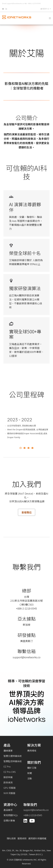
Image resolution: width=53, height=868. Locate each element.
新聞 (30, 773)
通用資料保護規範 (37, 838)
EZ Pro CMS (10, 772)
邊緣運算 (8, 751)
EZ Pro (7, 766)
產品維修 (8, 810)
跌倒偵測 (8, 782)
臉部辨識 (8, 777)
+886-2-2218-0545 (34, 3)
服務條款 (22, 838)
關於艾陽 (32, 768)
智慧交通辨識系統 (13, 756)
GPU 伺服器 (10, 788)
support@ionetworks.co (15, 3)
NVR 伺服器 (9, 793)
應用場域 (32, 751)
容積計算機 (9, 820)
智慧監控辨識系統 (13, 761)
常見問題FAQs (11, 815)
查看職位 (27, 512)
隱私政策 (11, 838)
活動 (30, 778)
